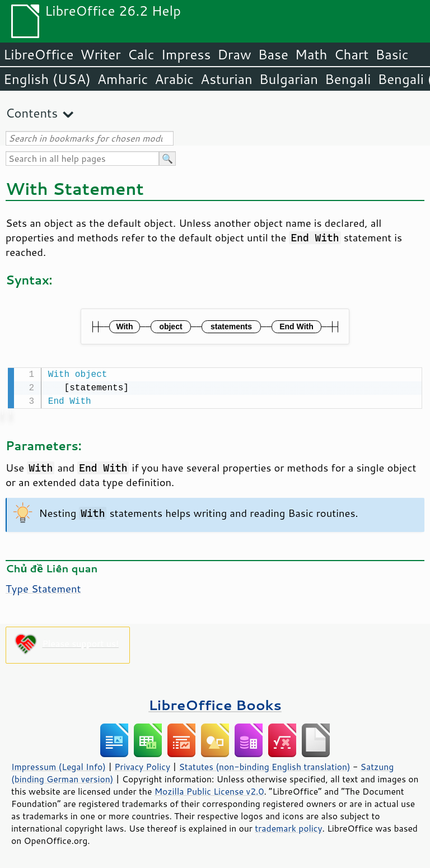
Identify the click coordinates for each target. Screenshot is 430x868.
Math (311, 54)
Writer (100, 54)
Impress (186, 54)
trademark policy (288, 827)
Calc (141, 54)
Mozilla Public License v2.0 (209, 790)
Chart (351, 54)
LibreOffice (38, 54)
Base (273, 54)
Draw (234, 54)
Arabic (174, 79)
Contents (32, 113)
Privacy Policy (142, 766)
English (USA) (47, 79)
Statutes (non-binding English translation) (264, 766)
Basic (392, 54)
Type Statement (43, 587)
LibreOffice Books (215, 704)
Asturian (226, 79)
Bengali (348, 79)
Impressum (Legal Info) (59, 766)
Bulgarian (289, 79)
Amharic (123, 79)
